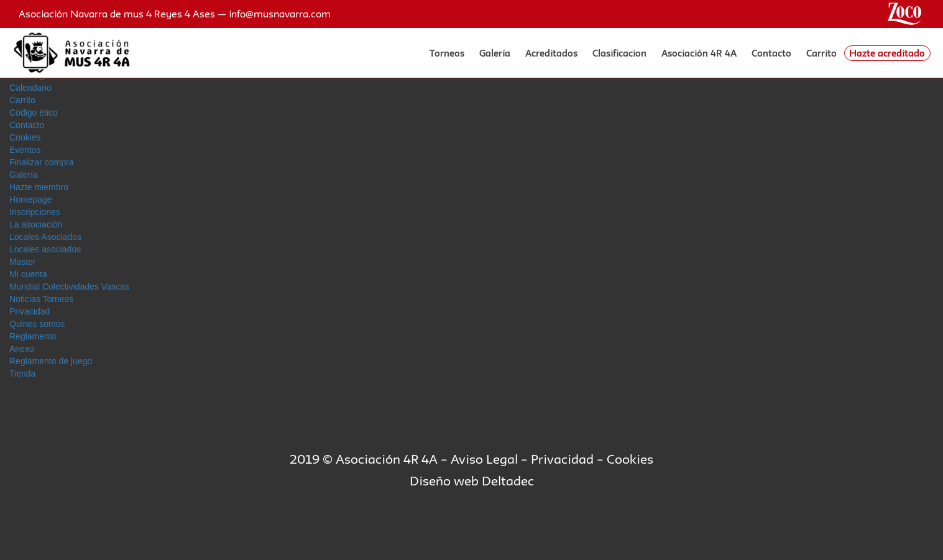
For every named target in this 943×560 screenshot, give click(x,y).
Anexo (22, 349)
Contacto (771, 53)
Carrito (821, 53)
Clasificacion (619, 53)
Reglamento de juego (51, 361)
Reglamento (33, 336)
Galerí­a (24, 175)
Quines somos (37, 324)
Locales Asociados (45, 237)
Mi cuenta (28, 274)
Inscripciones (35, 212)
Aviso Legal (484, 459)
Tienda (22, 374)
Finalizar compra (41, 162)
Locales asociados (45, 249)
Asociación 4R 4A (699, 53)
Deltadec (508, 481)
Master (23, 262)
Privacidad (30, 311)
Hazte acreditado (887, 53)
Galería (495, 53)
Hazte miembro (39, 187)
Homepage (31, 200)
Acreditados (551, 53)
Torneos (447, 53)
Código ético (34, 112)
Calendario (30, 88)
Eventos (25, 150)
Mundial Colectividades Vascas (69, 287)
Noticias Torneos (41, 299)
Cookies (25, 137)
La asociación (36, 224)
